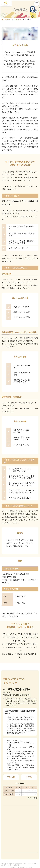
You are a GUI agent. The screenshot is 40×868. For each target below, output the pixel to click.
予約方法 (11, 777)
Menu (37, 3)
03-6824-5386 (19, 689)
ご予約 (29, 777)
